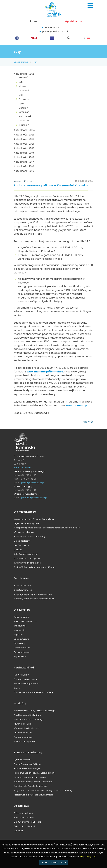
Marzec (23, 86)
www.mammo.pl (76, 405)
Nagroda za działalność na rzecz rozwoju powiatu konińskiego (44, 790)
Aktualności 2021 (24, 144)
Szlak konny (19, 643)
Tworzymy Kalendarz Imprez (27, 563)
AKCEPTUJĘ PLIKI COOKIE (54, 863)
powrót (89, 422)
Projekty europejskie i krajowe (27, 715)
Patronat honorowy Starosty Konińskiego (33, 782)
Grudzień (24, 125)
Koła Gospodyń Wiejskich (26, 554)
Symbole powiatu (22, 760)
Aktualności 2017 (24, 162)
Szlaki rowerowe (21, 617)
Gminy (17, 688)
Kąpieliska (19, 635)
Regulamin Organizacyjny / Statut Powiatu (34, 773)
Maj (21, 95)
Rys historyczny (21, 675)
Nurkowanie (19, 630)
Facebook (19, 831)
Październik (25, 116)
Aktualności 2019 (24, 153)
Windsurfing (20, 626)
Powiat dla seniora (23, 724)
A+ (36, 21)
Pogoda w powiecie (23, 737)
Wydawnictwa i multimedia (27, 728)
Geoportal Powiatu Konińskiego (29, 719)
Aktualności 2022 (24, 139)
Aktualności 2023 (24, 135)
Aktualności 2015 (24, 171)
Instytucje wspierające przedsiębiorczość (33, 594)
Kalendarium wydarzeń (25, 741)
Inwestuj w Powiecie (23, 590)
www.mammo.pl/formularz (45, 372)
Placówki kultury (21, 545)
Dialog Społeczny (22, 541)
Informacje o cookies (24, 817)
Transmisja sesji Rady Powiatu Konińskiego (34, 711)
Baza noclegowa (22, 652)
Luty (36, 62)
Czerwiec (24, 99)
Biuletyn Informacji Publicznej (28, 822)
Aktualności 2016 (24, 166)
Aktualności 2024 (24, 130)
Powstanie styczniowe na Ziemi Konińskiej (33, 692)
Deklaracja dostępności (25, 826)
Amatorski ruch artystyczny (27, 558)
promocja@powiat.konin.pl (34, 498)
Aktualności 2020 (24, 148)
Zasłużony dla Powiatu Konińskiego (31, 786)
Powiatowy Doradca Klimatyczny (30, 537)
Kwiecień (24, 90)
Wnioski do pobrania (24, 532)
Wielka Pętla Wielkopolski (25, 621)
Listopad (24, 121)
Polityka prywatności (24, 813)
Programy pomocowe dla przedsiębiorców (34, 599)
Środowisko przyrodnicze (26, 679)
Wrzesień (24, 112)
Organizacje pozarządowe (26, 523)
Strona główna (21, 62)
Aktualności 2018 (24, 157)
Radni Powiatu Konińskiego (27, 768)
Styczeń (23, 77)
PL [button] (87, 38)
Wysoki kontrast (74, 21)
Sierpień (23, 108)
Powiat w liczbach (22, 586)
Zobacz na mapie (22, 468)
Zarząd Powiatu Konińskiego (27, 764)
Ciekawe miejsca (22, 648)
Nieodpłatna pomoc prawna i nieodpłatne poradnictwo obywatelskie (47, 528)
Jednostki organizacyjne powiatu (30, 777)
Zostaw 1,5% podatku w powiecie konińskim (34, 567)
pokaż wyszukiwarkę (69, 38)
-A (30, 21)
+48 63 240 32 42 (54, 28)
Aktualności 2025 (24, 74)
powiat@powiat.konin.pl (55, 31)
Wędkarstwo (20, 656)
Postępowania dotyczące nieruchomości (33, 795)
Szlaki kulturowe (21, 639)
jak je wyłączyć (88, 857)
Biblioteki (18, 550)
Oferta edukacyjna (23, 733)
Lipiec (22, 103)
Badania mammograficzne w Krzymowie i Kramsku (51, 186)
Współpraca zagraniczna (26, 684)
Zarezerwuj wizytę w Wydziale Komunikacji (34, 519)
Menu (90, 5)
